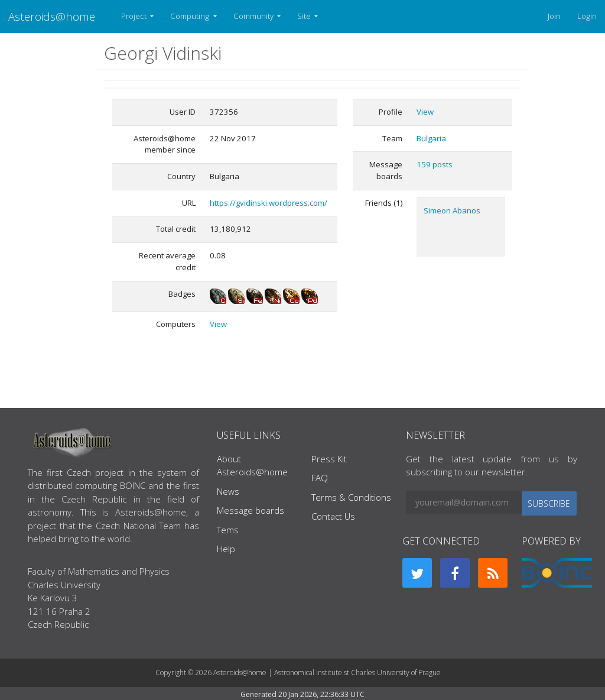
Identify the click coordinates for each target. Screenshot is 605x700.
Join (554, 16)
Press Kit (329, 459)
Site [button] (305, 16)
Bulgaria (431, 138)
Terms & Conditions (351, 497)
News (228, 491)
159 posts (435, 164)
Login (587, 16)
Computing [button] (191, 16)
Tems (228, 530)
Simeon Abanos (452, 210)
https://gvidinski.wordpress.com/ (269, 203)
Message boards (251, 510)
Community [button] (254, 16)
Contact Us (333, 516)
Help (226, 549)
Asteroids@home (52, 16)
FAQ (320, 478)
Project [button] (135, 16)
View (218, 324)
